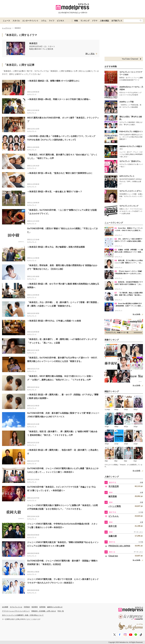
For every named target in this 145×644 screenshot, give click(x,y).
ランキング (85, 21)
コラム (44, 21)
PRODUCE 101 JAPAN (119, 546)
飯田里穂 (113, 496)
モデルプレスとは (16, 607)
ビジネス (60, 21)
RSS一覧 (61, 611)
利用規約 (27, 607)
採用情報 (42, 607)
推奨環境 (35, 607)
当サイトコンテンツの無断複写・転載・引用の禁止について (23, 615)
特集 (76, 21)
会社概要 (5, 607)
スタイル (16, 21)
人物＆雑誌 (104, 21)
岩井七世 (113, 526)
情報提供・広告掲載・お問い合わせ (44, 611)
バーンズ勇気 (115, 506)
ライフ (52, 21)
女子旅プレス (117, 21)
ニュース (6, 21)
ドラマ (95, 21)
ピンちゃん (114, 516)
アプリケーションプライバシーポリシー (16, 611)
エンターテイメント (30, 21)
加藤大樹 (113, 536)
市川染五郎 (114, 486)
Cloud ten (113, 556)
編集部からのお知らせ (55, 607)
